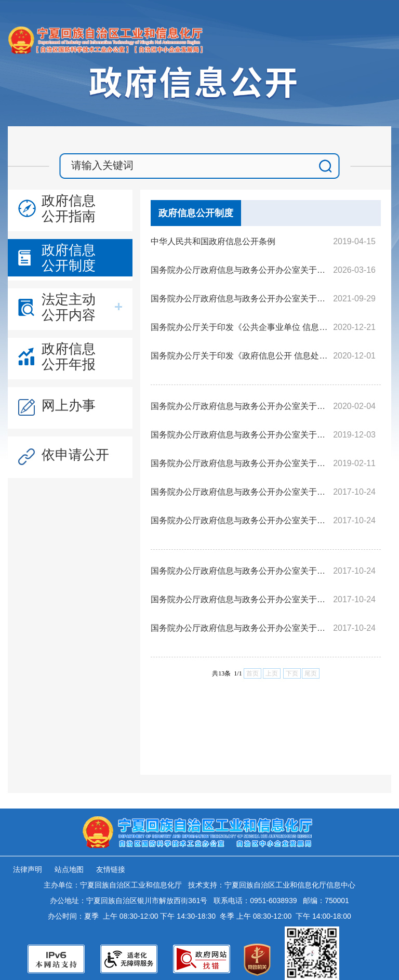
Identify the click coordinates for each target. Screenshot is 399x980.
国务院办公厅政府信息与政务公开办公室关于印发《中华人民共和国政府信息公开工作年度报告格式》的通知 (241, 299)
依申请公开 (75, 455)
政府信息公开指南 (69, 208)
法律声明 (28, 869)
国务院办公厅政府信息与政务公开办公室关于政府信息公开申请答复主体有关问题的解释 (241, 520)
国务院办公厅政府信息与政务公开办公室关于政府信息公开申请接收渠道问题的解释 (241, 492)
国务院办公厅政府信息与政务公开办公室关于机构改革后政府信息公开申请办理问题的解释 (241, 463)
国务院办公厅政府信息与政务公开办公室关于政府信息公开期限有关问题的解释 (241, 571)
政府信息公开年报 (69, 356)
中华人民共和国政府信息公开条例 (213, 241)
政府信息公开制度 (69, 258)
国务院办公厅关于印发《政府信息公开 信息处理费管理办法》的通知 (241, 356)
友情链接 (111, 869)
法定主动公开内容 (69, 307)
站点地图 (69, 869)
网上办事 (69, 405)
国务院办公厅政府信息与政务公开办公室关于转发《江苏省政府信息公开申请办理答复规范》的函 (241, 406)
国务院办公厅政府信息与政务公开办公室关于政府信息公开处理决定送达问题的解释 (241, 628)
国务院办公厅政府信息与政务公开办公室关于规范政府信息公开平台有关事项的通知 (241, 435)
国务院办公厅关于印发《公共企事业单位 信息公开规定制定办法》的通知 (241, 327)
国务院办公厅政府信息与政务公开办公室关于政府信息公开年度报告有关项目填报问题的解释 (241, 599)
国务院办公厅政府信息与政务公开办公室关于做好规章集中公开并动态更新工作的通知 (241, 270)
